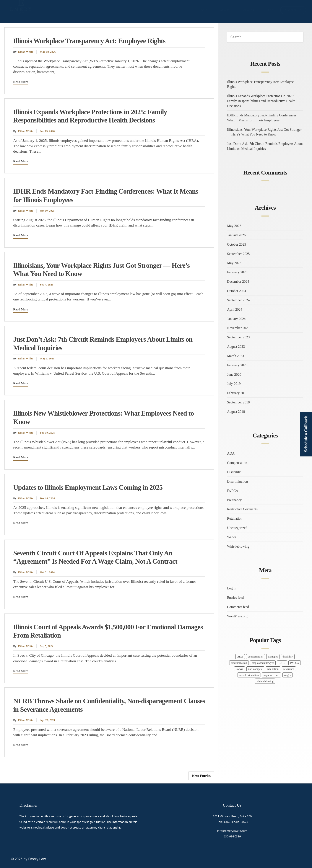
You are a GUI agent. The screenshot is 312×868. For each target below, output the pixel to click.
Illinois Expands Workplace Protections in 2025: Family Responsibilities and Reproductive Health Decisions (261, 101)
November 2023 (238, 328)
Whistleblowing (238, 546)
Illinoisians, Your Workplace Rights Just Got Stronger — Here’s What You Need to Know (264, 132)
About (225, 10)
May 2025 (234, 263)
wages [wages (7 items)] (288, 675)
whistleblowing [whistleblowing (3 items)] (265, 681)
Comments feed (238, 607)
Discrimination (237, 481)
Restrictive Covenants (242, 509)
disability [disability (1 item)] (288, 657)
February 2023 (237, 365)
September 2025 (238, 254)
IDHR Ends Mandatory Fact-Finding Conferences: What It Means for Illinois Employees (262, 118)
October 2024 (237, 291)
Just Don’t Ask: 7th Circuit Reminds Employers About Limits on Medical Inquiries (265, 146)
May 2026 (234, 226)
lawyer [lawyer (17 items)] (240, 669)
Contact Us (293, 10)
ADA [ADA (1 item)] (240, 657)
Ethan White (26, 52)
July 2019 (234, 384)
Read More (21, 82)
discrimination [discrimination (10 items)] (239, 663)
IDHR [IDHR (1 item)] (282, 663)
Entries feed (235, 598)
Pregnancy (234, 500)
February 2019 (237, 393)
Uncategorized (237, 528)
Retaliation (235, 518)
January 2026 (236, 235)
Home (203, 10)
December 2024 (238, 281)
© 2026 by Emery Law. (29, 859)
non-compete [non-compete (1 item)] (255, 669)
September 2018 (238, 402)
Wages (232, 537)
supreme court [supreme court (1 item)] (271, 675)
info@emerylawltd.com (232, 831)
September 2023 (238, 337)
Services (248, 10)
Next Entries (201, 776)
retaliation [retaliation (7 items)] (273, 669)
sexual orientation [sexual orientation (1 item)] (249, 675)
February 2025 (237, 272)
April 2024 (235, 309)
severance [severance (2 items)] (289, 669)
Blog (270, 10)
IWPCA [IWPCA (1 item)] (295, 663)
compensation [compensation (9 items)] (256, 657)
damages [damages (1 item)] (273, 657)
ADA (231, 453)
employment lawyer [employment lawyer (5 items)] (263, 663)
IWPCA (233, 491)
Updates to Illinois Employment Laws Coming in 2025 (88, 487)
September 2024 (238, 300)
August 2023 (236, 347)
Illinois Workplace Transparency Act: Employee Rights (89, 41)
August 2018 (236, 412)
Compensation (237, 463)
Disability (234, 472)
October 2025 (237, 244)
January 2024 (236, 319)
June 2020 (234, 374)
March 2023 (236, 356)
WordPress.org (237, 616)
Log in (232, 588)
